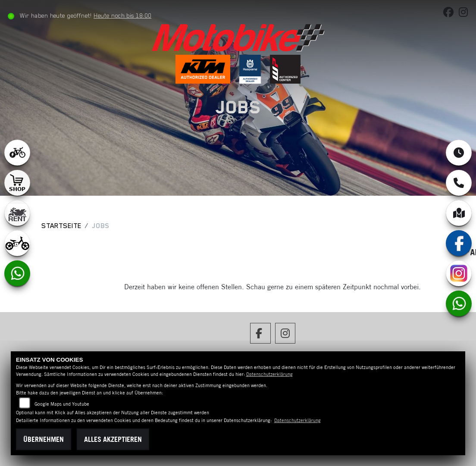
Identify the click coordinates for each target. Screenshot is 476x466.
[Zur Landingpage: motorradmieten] (17, 213)
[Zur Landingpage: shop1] (17, 183)
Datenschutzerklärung (269, 374)
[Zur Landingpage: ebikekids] (17, 243)
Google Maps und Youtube (62, 404)
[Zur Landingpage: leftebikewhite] (17, 153)
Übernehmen (44, 439)
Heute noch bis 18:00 (124, 16)
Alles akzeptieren (113, 439)
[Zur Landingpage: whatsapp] (17, 273)
